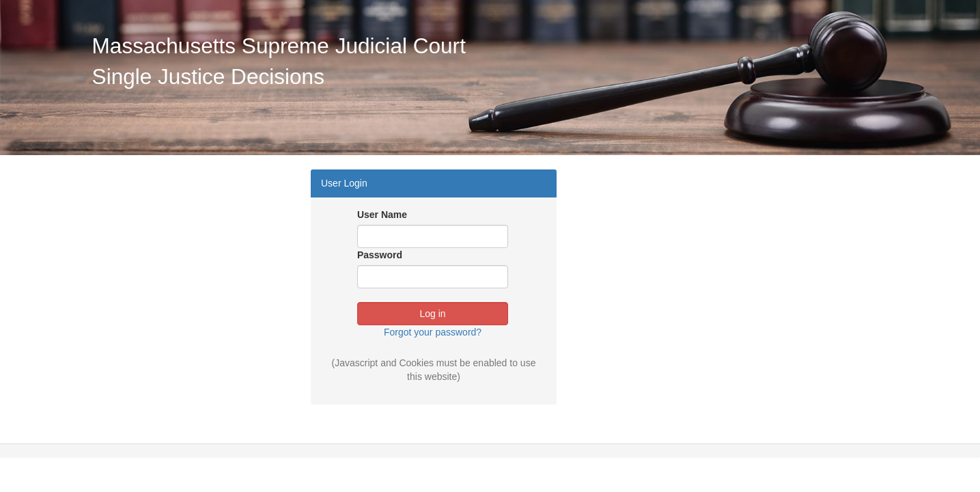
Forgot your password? (433, 332)
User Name (382, 215)
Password (380, 255)
